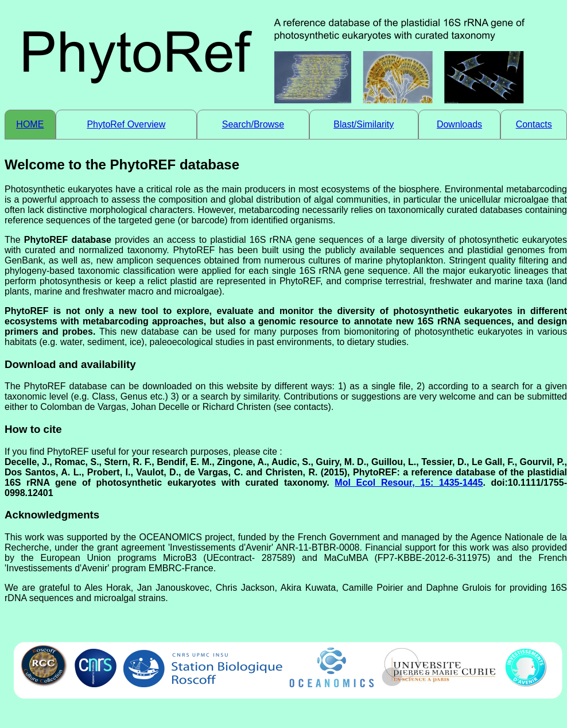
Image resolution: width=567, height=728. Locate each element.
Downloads (459, 124)
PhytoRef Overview (126, 124)
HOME (30, 124)
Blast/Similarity (364, 124)
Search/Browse (253, 124)
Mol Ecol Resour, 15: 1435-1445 (409, 483)
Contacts (534, 124)
